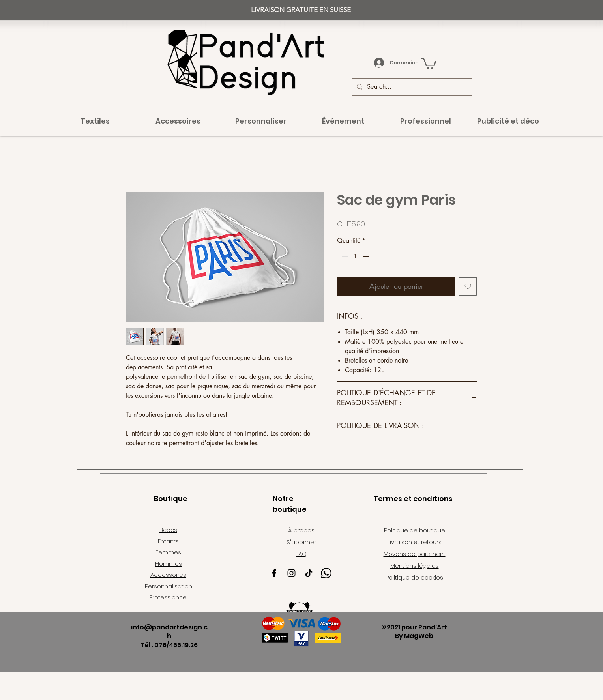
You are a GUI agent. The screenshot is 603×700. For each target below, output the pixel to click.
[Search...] (411, 87)
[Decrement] (344, 256)
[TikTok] (309, 573)
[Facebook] (274, 573)
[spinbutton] (355, 256)
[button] (429, 63)
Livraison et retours (415, 542)
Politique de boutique (415, 530)
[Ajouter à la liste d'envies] (468, 286)
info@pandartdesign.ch (169, 632)
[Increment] (367, 256)
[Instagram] (291, 573)
